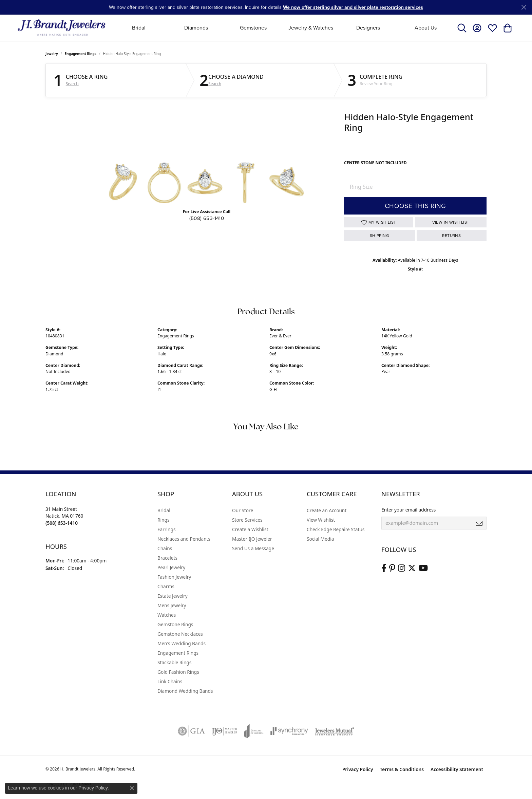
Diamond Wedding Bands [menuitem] (185, 691)
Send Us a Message (253, 548)
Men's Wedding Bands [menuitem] (182, 643)
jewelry (52, 54)
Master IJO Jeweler (252, 539)
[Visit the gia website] (191, 731)
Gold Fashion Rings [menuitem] (178, 672)
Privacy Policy (358, 769)
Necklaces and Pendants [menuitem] (184, 539)
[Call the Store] (62, 523)
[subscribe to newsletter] (479, 523)
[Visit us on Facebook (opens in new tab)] (384, 568)
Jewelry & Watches (311, 28)
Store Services (247, 520)
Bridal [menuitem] (164, 510)
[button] (462, 28)
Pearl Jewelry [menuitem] (171, 567)
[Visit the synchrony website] (289, 731)
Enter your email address (408, 510)
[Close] (524, 7)
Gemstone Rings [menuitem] (175, 624)
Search (72, 84)
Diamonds (196, 28)
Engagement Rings (81, 54)
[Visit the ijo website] (224, 731)
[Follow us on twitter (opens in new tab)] (412, 568)
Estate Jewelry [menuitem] (173, 596)
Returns (451, 236)
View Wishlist (321, 520)
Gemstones (253, 28)
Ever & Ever (280, 336)
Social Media (320, 539)
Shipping (379, 236)
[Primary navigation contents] (282, 28)
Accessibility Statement (457, 769)
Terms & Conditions (402, 769)
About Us (426, 28)
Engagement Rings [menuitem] (178, 653)
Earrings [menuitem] (167, 529)
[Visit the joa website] (254, 731)
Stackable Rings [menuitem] (174, 662)
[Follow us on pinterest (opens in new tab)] (392, 568)
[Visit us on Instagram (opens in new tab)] (402, 568)
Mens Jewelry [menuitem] (172, 605)
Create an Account (327, 510)
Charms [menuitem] (166, 586)
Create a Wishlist (250, 529)
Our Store (243, 510)
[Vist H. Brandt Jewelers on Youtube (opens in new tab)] (423, 568)
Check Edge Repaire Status (336, 529)
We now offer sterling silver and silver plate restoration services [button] (353, 7)
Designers (368, 28)
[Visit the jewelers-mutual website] (334, 731)
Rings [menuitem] (163, 520)
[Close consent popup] (132, 788)
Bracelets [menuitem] (167, 558)
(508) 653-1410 (207, 218)
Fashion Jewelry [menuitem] (174, 577)
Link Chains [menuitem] (170, 681)
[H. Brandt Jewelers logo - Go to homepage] (62, 28)
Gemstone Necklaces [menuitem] (180, 634)
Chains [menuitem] (165, 548)
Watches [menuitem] (167, 615)
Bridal (139, 28)
